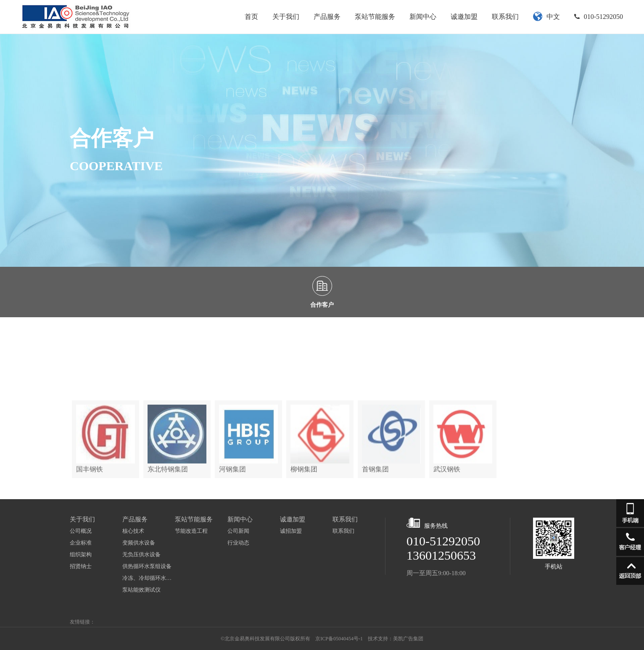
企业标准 (81, 543)
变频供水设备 (139, 543)
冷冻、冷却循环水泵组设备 (149, 578)
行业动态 (238, 543)
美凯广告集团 (408, 639)
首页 (251, 17)
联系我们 (505, 17)
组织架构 (81, 554)
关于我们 (286, 17)
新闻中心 (423, 17)
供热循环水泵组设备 (147, 566)
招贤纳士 (81, 566)
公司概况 (81, 531)
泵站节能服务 (375, 17)
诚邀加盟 (464, 17)
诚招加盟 (291, 531)
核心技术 (133, 531)
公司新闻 (238, 531)
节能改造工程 (191, 531)
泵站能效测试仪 (141, 590)
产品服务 (327, 17)
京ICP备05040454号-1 (339, 639)
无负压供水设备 (141, 554)
